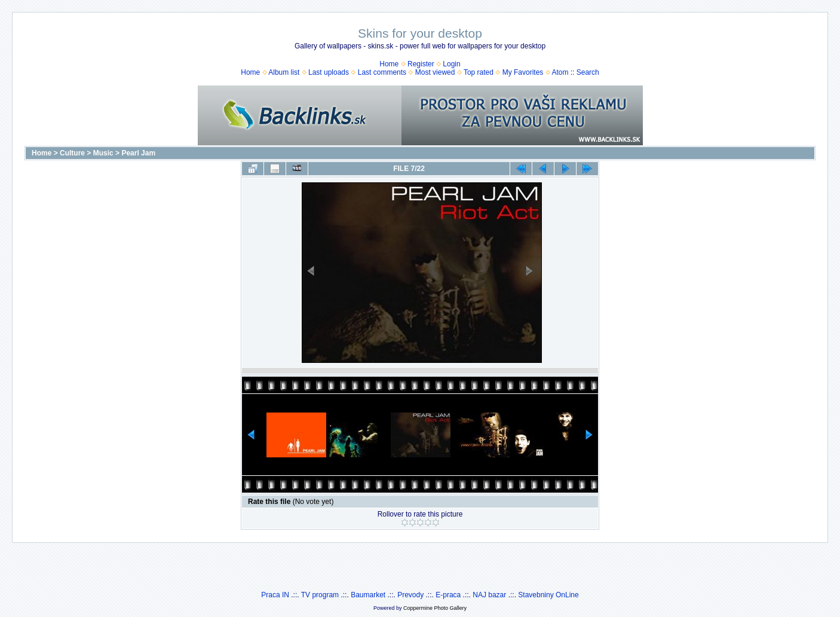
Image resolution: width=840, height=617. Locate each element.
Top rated (479, 72)
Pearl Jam (138, 153)
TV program (320, 595)
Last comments (382, 72)
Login (451, 64)
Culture (72, 153)
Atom (560, 72)
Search (588, 72)
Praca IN (275, 595)
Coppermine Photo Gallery (435, 608)
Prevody (410, 595)
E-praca (448, 595)
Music (103, 153)
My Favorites (523, 72)
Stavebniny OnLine (548, 595)
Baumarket (368, 595)
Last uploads (329, 72)
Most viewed (435, 72)
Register (421, 64)
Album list (284, 72)
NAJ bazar (489, 595)
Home (389, 64)
